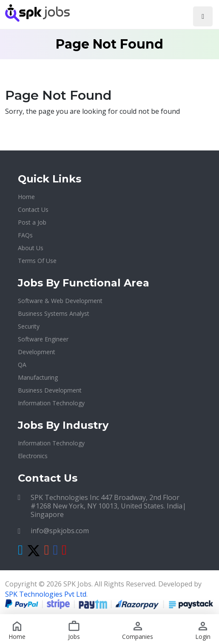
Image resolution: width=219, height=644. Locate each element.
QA (22, 365)
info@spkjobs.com (60, 531)
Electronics (33, 456)
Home (26, 197)
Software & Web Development (60, 301)
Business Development (50, 390)
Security (29, 326)
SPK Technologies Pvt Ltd (46, 594)
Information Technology (51, 403)
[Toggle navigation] (203, 16)
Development (37, 352)
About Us (31, 248)
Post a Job (32, 222)
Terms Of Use (37, 261)
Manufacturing (38, 377)
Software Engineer (43, 339)
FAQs (25, 235)
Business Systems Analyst (54, 313)
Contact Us (33, 209)
